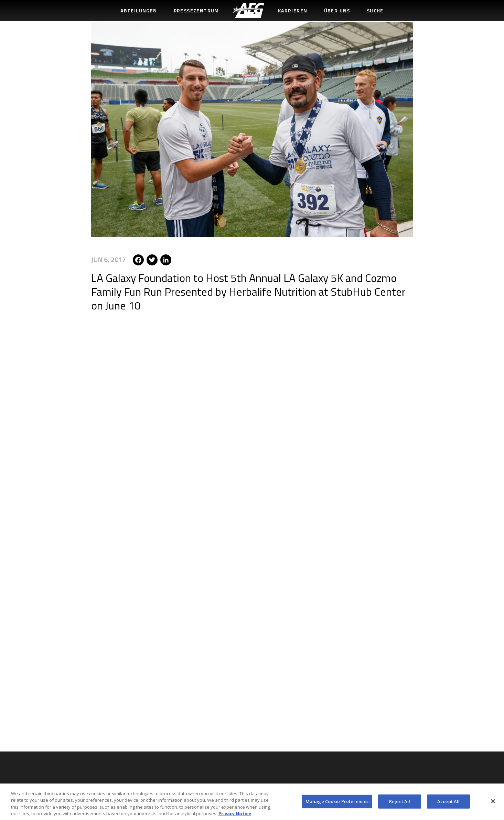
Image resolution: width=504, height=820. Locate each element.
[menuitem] (249, 10)
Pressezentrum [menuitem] (196, 10)
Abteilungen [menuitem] (139, 10)
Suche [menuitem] (375, 10)
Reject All (400, 803)
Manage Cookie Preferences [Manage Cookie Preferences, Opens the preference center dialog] (337, 803)
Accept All (448, 803)
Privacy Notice (235, 816)
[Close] (493, 803)
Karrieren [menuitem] (293, 10)
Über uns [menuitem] (337, 10)
